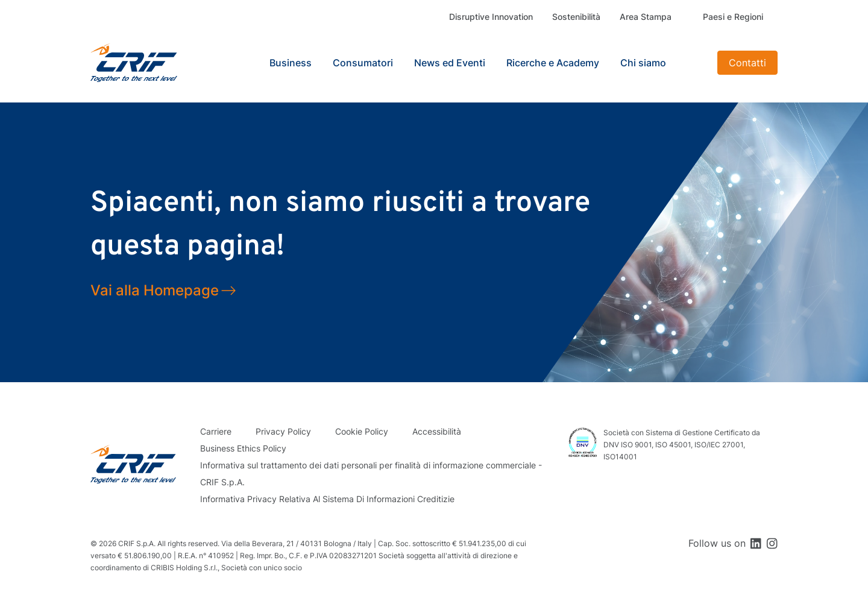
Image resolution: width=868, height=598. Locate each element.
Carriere (216, 431)
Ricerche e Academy (553, 63)
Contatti (747, 63)
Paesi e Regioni (733, 17)
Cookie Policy (362, 431)
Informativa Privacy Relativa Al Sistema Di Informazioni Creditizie (327, 499)
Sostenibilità (576, 17)
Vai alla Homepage (155, 290)
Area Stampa (646, 17)
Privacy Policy (283, 431)
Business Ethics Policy (243, 448)
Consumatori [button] (363, 63)
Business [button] (291, 63)
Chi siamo (643, 63)
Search (693, 63)
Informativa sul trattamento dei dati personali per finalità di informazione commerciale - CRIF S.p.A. (371, 474)
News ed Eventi (450, 63)
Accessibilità (437, 431)
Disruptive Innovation (491, 17)
